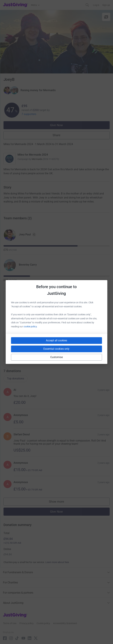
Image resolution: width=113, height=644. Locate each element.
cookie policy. (30, 327)
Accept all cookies (56, 340)
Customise (57, 357)
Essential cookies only (56, 349)
